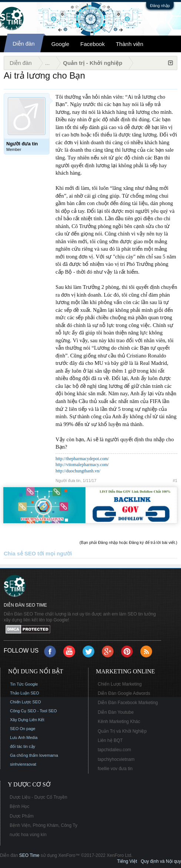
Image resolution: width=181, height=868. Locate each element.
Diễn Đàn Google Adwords (124, 693)
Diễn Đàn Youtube (116, 712)
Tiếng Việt (127, 861)
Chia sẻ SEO (20, 554)
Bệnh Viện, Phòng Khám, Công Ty (43, 825)
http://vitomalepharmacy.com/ (82, 465)
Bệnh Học (19, 806)
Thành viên (130, 44)
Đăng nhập (160, 6)
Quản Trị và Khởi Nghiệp (122, 731)
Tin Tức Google (24, 684)
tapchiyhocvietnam (116, 759)
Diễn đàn (24, 44)
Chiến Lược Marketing (120, 684)
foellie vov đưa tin (115, 769)
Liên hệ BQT (110, 740)
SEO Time (29, 855)
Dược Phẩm (22, 816)
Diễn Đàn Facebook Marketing (128, 703)
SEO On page (23, 729)
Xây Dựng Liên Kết (27, 720)
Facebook (93, 44)
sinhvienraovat (23, 764)
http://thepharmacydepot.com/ (82, 459)
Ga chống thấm (24, 755)
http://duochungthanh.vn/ (78, 471)
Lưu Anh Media (24, 737)
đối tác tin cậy (23, 746)
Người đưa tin (68, 481)
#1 (175, 481)
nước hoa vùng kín (28, 835)
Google (60, 44)
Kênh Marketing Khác (119, 722)
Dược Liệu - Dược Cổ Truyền (38, 797)
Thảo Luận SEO (25, 693)
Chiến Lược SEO (26, 702)
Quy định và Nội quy (161, 861)
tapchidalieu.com (114, 750)
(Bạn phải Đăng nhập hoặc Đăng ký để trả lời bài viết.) (128, 542)
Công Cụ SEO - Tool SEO (33, 711)
